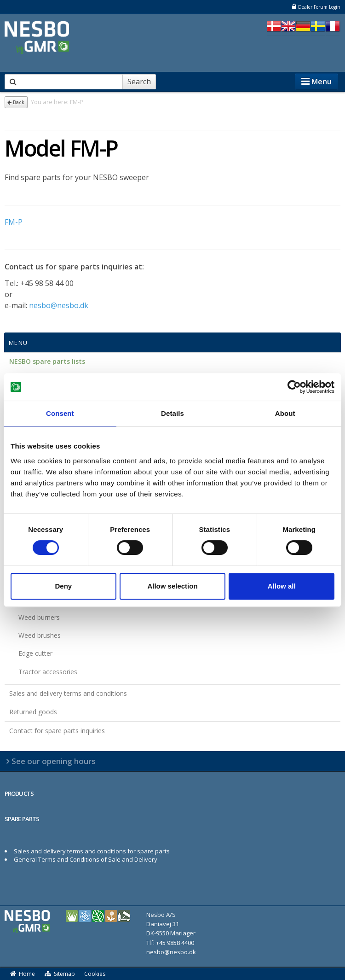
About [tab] (285, 413)
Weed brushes (40, 635)
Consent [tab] (60, 413)
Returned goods (33, 712)
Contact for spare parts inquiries (57, 731)
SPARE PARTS (22, 819)
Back (16, 102)
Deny (63, 586)
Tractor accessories (48, 672)
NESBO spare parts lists (47, 361)
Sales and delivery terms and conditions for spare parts (92, 851)
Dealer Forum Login (316, 7)
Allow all (282, 586)
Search (139, 82)
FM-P (14, 222)
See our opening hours (54, 761)
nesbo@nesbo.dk (59, 305)
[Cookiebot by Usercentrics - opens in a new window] (294, 387)
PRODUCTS (19, 793)
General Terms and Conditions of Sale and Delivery (86, 859)
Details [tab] (172, 413)
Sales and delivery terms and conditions (68, 693)
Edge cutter (35, 653)
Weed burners (39, 617)
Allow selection (172, 586)
